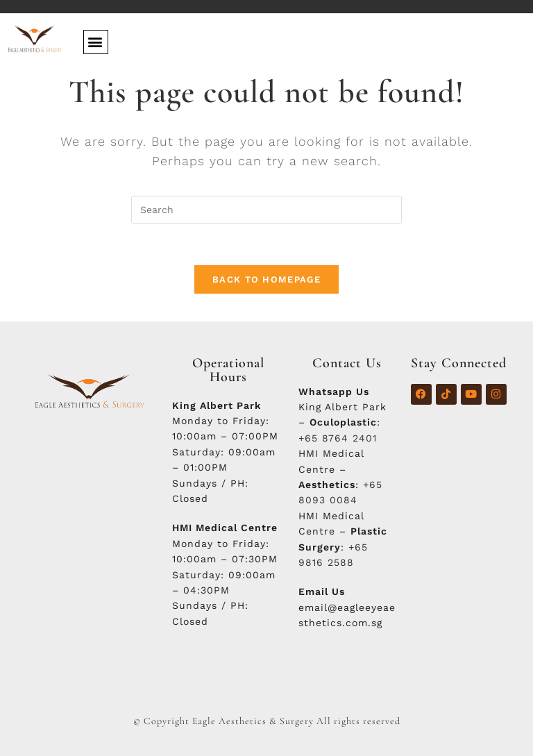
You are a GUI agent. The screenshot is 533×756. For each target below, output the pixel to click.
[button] (96, 42)
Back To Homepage (266, 279)
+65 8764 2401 (338, 438)
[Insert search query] (266, 210)
